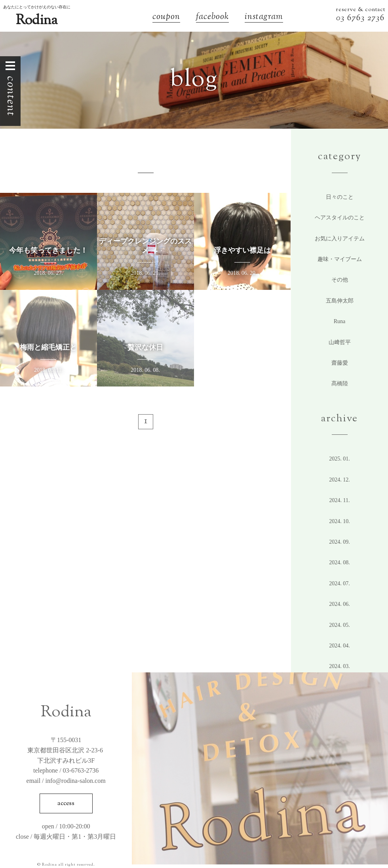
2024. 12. (339, 480)
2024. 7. (339, 583)
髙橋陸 (340, 384)
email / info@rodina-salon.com (66, 781)
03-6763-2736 (81, 770)
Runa (340, 321)
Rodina (37, 21)
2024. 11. (340, 500)
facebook (212, 18)
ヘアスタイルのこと (340, 218)
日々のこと (340, 197)
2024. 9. (339, 542)
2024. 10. (339, 521)
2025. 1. (339, 459)
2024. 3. (339, 666)
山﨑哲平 (340, 342)
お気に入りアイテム (340, 239)
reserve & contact (360, 10)
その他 (340, 280)
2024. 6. (339, 604)
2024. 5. (339, 625)
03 (342, 18)
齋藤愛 (340, 363)
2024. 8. (339, 562)
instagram (264, 18)
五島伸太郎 (340, 301)
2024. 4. (339, 646)
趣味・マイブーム (340, 259)
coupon (166, 18)
